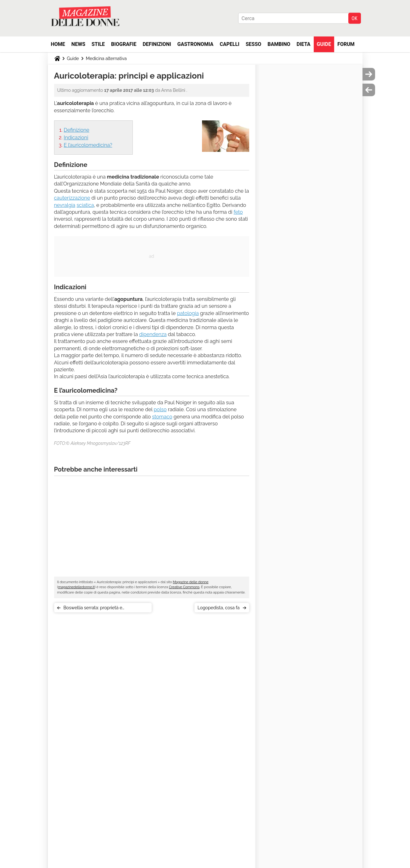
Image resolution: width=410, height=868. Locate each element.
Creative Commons (184, 587)
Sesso (254, 44)
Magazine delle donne (191, 582)
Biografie (124, 44)
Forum (346, 44)
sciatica (85, 205)
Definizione (77, 130)
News (78, 44)
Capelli (230, 44)
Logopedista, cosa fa (219, 608)
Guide (324, 44)
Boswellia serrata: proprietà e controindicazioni (93, 609)
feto (238, 212)
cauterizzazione (72, 198)
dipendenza (153, 334)
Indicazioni (76, 138)
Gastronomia (196, 44)
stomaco (162, 417)
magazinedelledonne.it (76, 587)
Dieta (304, 44)
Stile (98, 44)
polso (160, 409)
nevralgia (65, 205)
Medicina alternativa (106, 58)
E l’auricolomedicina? (88, 145)
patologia (188, 313)
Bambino (279, 44)
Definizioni (157, 44)
